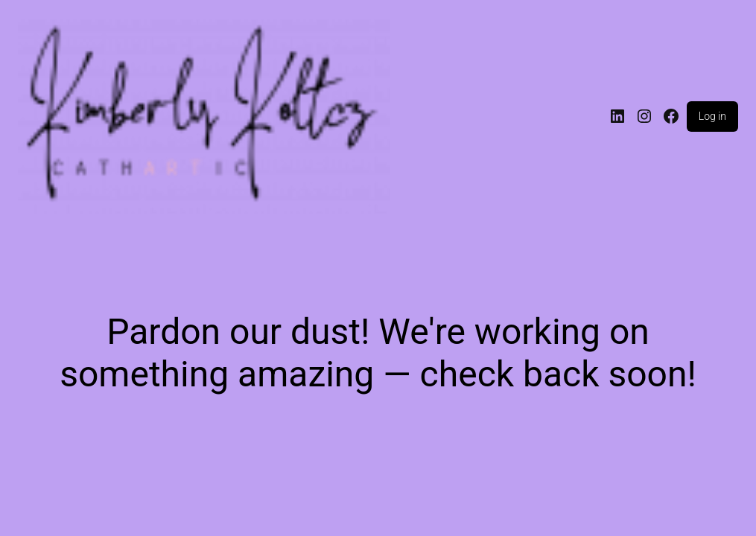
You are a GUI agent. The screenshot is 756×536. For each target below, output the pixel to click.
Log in (712, 116)
